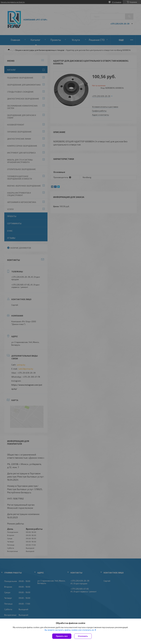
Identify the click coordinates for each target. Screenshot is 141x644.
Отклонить (83, 636)
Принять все (62, 636)
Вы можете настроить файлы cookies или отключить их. (69, 630)
